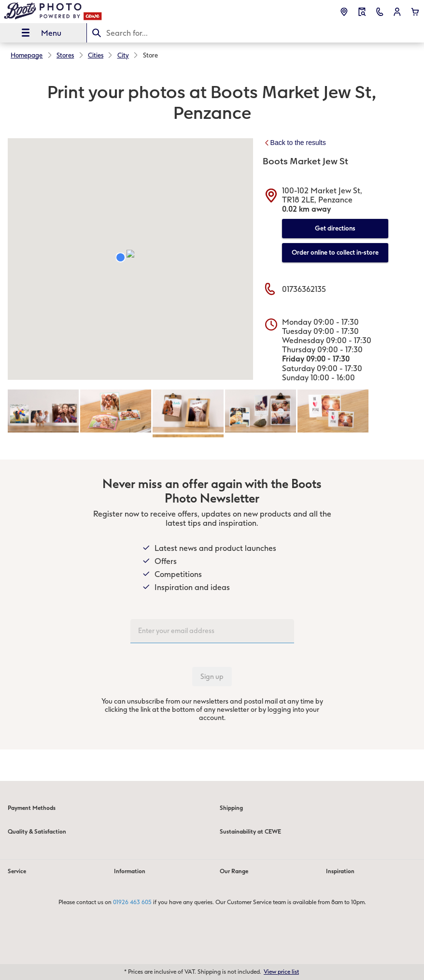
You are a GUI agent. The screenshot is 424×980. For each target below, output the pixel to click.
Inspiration (340, 871)
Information (130, 871)
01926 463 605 (132, 902)
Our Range (234, 871)
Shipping (231, 808)
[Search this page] (255, 33)
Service (17, 871)
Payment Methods (32, 808)
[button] (397, 12)
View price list (281, 972)
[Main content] (212, 409)
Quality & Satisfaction (37, 832)
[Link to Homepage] (81, 12)
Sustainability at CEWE (250, 832)
